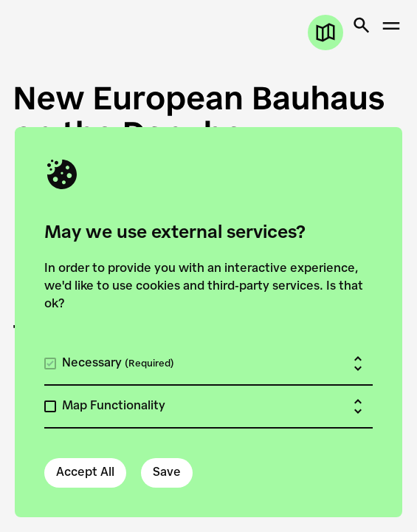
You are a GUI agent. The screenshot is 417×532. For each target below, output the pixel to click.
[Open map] (325, 33)
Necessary (118, 364)
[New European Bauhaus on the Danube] (208, 115)
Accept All (85, 473)
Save (167, 473)
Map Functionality (114, 406)
